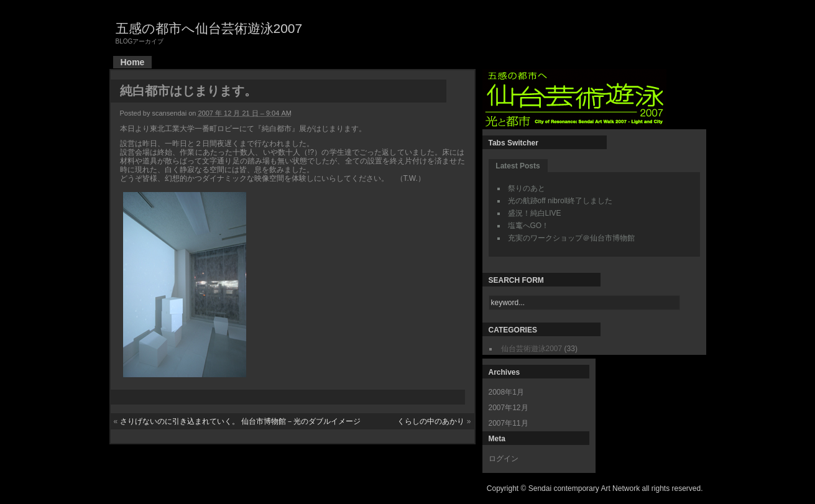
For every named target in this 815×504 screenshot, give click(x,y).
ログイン (504, 459)
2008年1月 (506, 392)
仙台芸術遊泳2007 (532, 349)
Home (133, 62)
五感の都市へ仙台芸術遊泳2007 (209, 28)
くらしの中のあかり (431, 421)
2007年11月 (509, 423)
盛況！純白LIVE (535, 213)
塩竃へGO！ (529, 226)
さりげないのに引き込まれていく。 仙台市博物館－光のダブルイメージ (240, 421)
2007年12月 (509, 408)
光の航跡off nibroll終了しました (560, 201)
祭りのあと (527, 188)
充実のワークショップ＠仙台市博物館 (571, 238)
